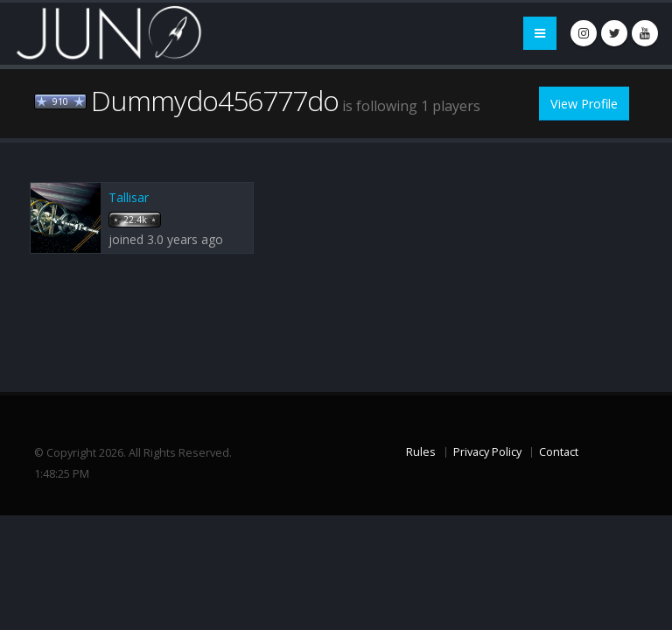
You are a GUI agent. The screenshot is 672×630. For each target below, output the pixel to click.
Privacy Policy (487, 452)
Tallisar (129, 197)
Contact (559, 452)
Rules (421, 452)
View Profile (584, 104)
